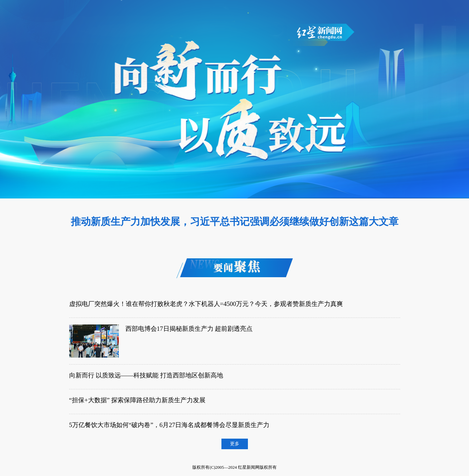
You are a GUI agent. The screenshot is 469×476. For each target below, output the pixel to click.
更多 (235, 444)
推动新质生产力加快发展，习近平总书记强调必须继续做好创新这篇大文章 (235, 221)
